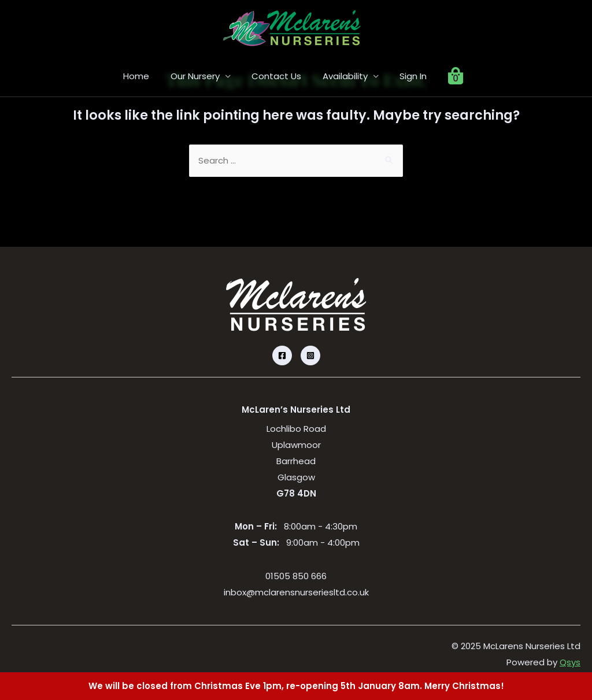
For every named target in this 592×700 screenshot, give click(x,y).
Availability (343, 76)
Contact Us (279, 76)
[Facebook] (282, 356)
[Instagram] (310, 356)
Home (146, 76)
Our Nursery (201, 76)
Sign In (408, 76)
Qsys (570, 663)
